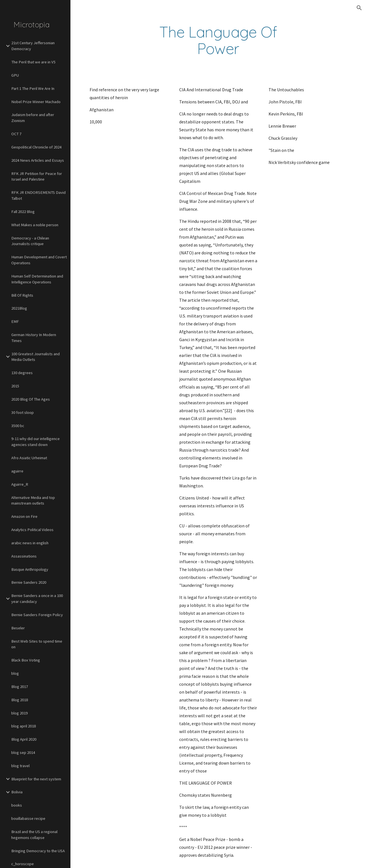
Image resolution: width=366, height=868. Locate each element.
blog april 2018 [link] (24, 726)
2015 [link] (15, 386)
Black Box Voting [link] (26, 660)
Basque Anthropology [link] (30, 569)
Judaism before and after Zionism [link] (33, 118)
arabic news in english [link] (30, 543)
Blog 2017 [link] (20, 687)
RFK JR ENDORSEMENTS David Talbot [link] (38, 195)
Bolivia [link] (17, 792)
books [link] (17, 805)
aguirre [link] (17, 471)
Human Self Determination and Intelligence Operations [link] (37, 279)
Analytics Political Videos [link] (32, 530)
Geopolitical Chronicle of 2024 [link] (36, 147)
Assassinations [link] (24, 556)
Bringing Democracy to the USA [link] (38, 851)
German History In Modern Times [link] (34, 338)
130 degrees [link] (22, 373)
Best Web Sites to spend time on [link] (37, 644)
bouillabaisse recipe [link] (28, 818)
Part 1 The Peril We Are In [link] (33, 88)
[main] (218, 40)
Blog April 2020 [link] (24, 739)
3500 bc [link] (18, 426)
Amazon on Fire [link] (24, 516)
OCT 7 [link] (16, 134)
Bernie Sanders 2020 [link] (29, 582)
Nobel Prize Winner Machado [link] (36, 102)
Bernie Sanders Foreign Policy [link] (37, 615)
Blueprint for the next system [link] (36, 779)
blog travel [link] (20, 766)
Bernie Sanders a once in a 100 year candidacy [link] (37, 599)
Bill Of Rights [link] (22, 295)
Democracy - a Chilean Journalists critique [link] (30, 241)
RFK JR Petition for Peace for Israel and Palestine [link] (37, 177)
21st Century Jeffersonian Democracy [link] (33, 46)
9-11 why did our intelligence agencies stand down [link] (36, 442)
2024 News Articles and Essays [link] (38, 160)
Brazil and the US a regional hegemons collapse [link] (34, 835)
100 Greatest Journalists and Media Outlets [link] (36, 357)
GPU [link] (15, 75)
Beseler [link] (18, 628)
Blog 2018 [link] (20, 700)
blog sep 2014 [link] (23, 752)
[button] (359, 8)
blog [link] (15, 673)
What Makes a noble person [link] (35, 225)
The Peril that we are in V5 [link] (33, 62)
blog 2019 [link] (19, 713)
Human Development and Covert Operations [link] (39, 260)
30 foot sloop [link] (23, 412)
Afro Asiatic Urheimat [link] (29, 458)
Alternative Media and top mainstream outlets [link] (33, 500)
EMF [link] (15, 321)
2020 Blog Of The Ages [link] (31, 399)
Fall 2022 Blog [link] (23, 212)
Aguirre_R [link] (20, 484)
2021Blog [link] (19, 308)
